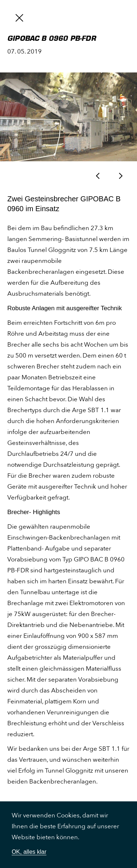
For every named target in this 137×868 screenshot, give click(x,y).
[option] (68, 117)
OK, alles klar (29, 852)
